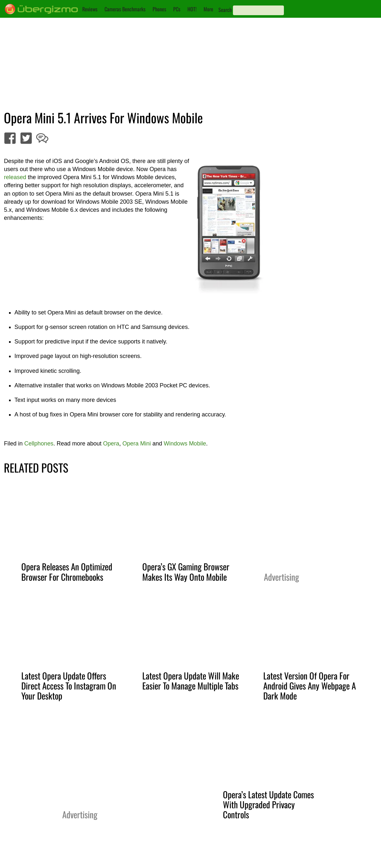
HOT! (192, 9)
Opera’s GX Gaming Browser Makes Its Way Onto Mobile (186, 572)
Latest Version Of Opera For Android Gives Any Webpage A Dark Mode (310, 686)
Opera (111, 444)
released (15, 177)
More (208, 9)
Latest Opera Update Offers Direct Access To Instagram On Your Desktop (69, 686)
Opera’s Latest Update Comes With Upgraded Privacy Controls (268, 804)
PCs (177, 9)
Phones (159, 9)
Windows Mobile (185, 444)
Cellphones (39, 444)
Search (225, 10)
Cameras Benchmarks (125, 9)
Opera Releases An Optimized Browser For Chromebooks (67, 572)
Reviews (90, 9)
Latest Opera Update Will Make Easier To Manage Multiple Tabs (191, 681)
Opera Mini (137, 444)
